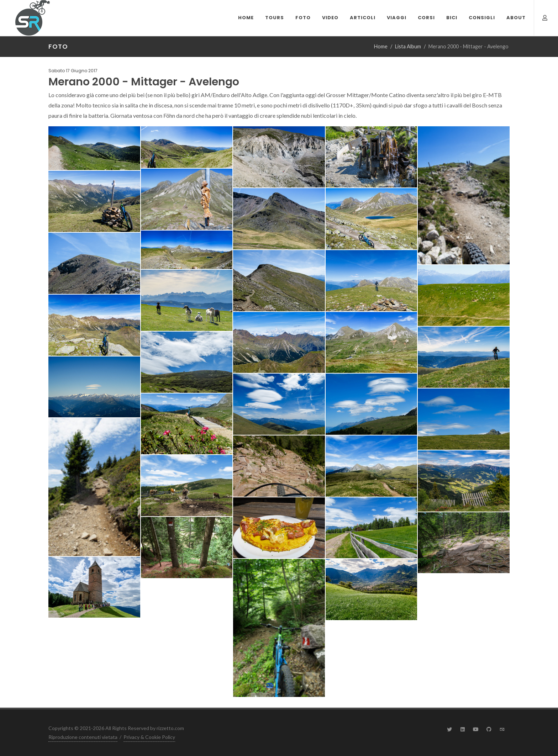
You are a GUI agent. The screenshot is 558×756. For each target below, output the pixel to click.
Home (381, 46)
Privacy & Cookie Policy (149, 737)
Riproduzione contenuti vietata (83, 737)
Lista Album (408, 46)
